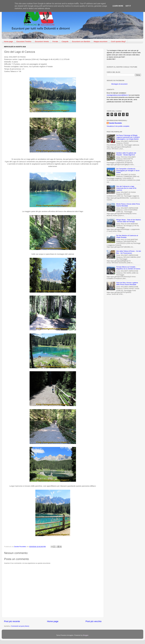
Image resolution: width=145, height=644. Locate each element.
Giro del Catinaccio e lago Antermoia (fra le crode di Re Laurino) (126, 188)
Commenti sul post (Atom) (20, 626)
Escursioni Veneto (42, 41)
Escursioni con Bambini (81, 41)
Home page (8, 41)
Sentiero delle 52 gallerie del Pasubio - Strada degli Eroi (126, 154)
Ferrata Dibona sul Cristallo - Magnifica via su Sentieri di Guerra (128, 268)
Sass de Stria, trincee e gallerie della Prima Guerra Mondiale (127, 284)
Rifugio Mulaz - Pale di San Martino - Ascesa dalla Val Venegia (129, 221)
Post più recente (12, 621)
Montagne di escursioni (119, 84)
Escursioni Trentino (24, 41)
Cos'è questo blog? (118, 41)
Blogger (86, 635)
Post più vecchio (93, 621)
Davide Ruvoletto (115, 123)
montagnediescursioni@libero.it (118, 95)
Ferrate (55, 41)
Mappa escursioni (101, 41)
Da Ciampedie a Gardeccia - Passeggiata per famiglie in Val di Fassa (128, 171)
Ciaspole (65, 41)
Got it (128, 6)
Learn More (118, 6)
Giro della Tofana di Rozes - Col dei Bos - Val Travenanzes (129, 252)
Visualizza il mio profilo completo (118, 126)
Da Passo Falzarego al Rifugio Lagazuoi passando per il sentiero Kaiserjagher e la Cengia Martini (128, 137)
